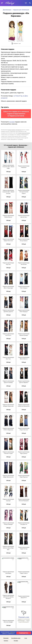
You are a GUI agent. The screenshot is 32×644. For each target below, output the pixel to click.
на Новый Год (18, 96)
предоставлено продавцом (15, 130)
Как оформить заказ (16, 638)
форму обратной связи (24, 133)
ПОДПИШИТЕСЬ (24, 633)
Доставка (16, 641)
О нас (26, 638)
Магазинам (6, 638)
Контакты (6, 641)
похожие (12, 122)
